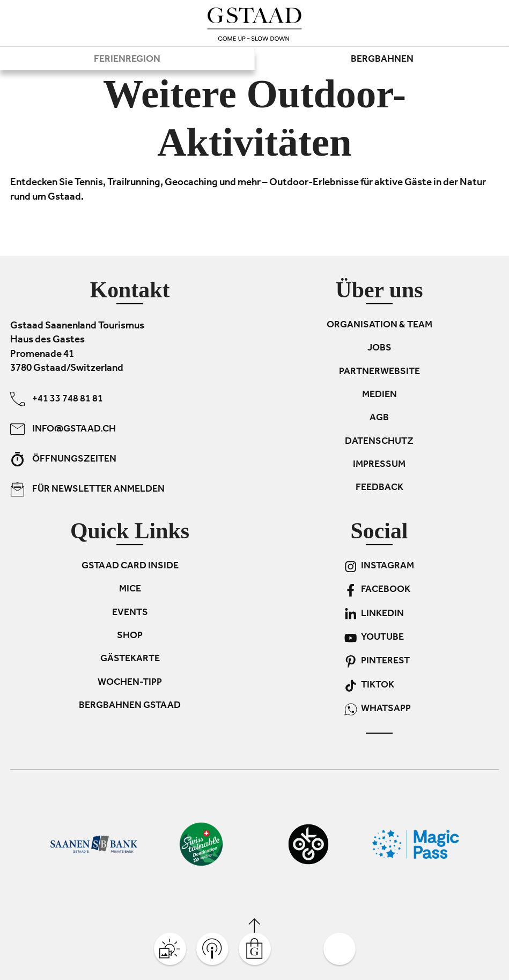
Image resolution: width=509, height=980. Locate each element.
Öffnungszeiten (63, 459)
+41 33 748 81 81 (57, 399)
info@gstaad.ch (63, 429)
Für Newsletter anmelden (87, 489)
